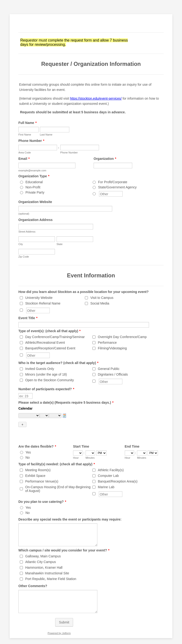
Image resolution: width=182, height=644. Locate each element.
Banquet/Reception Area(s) (118, 473)
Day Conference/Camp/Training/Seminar (55, 337)
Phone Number (31, 141)
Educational (34, 182)
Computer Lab (108, 467)
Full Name (27, 123)
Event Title (28, 318)
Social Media (100, 303)
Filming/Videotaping (112, 348)
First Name (25, 135)
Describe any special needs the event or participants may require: (70, 511)
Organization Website (35, 202)
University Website (39, 298)
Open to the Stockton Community (50, 380)
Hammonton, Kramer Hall (44, 559)
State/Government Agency (117, 187)
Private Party (35, 192)
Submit (64, 614)
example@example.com (32, 170)
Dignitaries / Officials (113, 374)
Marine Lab (106, 479)
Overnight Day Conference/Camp (122, 337)
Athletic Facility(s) (111, 462)
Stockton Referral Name (43, 303)
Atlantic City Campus (41, 554)
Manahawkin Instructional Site (47, 565)
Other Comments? (33, 578)
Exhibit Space (35, 467)
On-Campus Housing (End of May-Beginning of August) (58, 481)
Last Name (46, 135)
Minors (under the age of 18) (46, 374)
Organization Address (35, 220)
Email (24, 159)
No (28, 449)
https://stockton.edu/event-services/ (96, 98)
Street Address (27, 232)
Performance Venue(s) (42, 473)
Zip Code (24, 257)
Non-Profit (33, 187)
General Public (109, 369)
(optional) (24, 214)
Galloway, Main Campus (43, 548)
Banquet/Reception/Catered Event (50, 348)
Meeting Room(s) (38, 462)
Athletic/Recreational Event (45, 343)
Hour (76, 449)
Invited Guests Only (40, 369)
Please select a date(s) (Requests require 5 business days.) (66, 402)
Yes (28, 444)
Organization (105, 159)
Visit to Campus (102, 298)
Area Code (25, 153)
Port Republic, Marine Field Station (51, 571)
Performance (107, 343)
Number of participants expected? (46, 389)
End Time (132, 438)
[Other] (94, 194)
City (21, 244)
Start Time (81, 438)
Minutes (90, 449)
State (60, 244)
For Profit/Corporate (113, 182)
